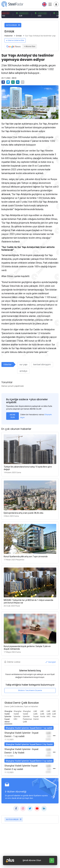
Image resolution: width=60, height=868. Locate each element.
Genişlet (51, 662)
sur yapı (23, 364)
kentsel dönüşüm (42, 364)
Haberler (9, 36)
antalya (23, 371)
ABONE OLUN (12, 416)
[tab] (8, 717)
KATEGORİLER (13, 25)
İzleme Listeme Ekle (15, 40)
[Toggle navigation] (56, 4)
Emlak (19, 36)
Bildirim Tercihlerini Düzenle (30, 690)
